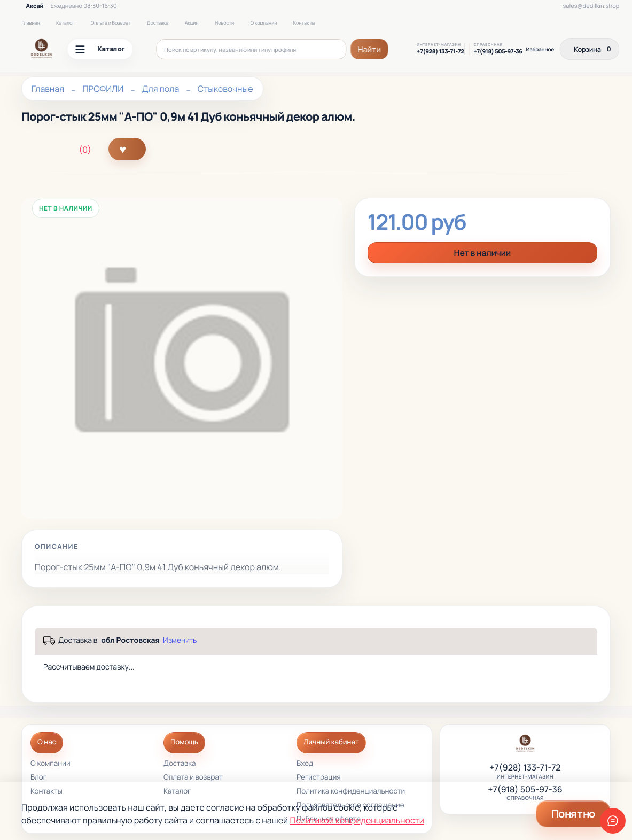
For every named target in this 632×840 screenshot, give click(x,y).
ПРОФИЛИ (103, 89)
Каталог (65, 23)
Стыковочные (225, 89)
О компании (264, 23)
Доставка (158, 23)
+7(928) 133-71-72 (440, 52)
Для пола (161, 89)
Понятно (573, 814)
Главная (30, 23)
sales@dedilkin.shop (591, 6)
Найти (370, 49)
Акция (192, 23)
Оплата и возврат (193, 778)
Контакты (304, 23)
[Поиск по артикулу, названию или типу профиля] (251, 49)
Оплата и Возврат (111, 23)
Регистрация (319, 778)
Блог (38, 778)
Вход (305, 764)
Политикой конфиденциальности (357, 820)
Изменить (180, 640)
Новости (224, 23)
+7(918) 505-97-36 (498, 52)
